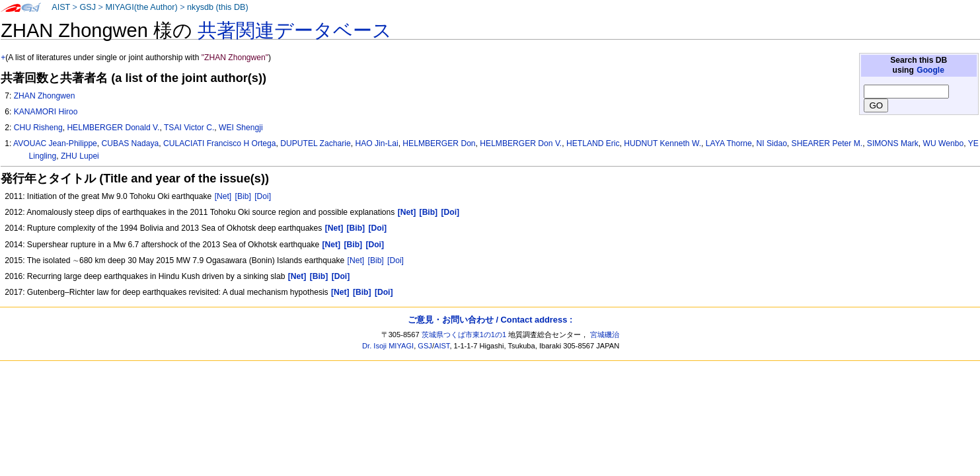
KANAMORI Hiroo (46, 112)
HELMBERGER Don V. (521, 143)
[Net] (223, 196)
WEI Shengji (241, 128)
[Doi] (263, 196)
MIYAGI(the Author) (141, 7)
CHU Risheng (38, 128)
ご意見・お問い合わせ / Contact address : (490, 320)
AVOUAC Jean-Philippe (55, 143)
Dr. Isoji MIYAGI (388, 346)
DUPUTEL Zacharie (315, 143)
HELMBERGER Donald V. (113, 128)
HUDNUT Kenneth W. (662, 143)
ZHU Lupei (80, 156)
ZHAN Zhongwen (45, 96)
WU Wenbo (944, 143)
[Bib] (243, 196)
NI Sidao (771, 143)
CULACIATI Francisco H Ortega (219, 143)
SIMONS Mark (893, 143)
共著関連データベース (295, 30)
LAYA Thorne (729, 143)
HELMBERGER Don (439, 143)
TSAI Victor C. (189, 128)
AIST (61, 7)
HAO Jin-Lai (376, 143)
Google (930, 70)
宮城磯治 (605, 335)
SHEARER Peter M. (827, 143)
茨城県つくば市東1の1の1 (464, 335)
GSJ (88, 7)
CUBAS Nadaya (131, 143)
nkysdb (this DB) (218, 7)
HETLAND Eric (593, 143)
